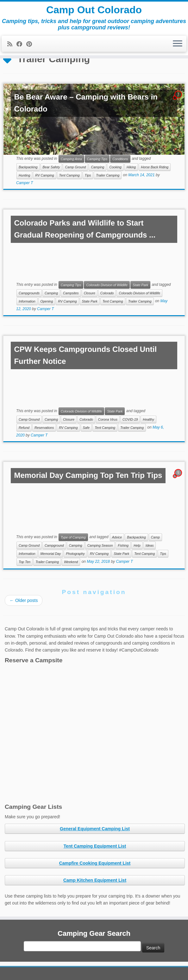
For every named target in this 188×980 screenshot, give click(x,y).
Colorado (107, 293)
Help (137, 545)
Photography (75, 554)
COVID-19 (130, 419)
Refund (24, 428)
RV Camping (44, 175)
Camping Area (71, 159)
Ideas (150, 545)
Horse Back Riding (155, 167)
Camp (155, 537)
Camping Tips (97, 159)
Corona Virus (108, 419)
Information (27, 301)
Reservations (44, 428)
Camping (97, 167)
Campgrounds (29, 293)
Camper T (25, 183)
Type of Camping (73, 537)
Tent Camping (69, 175)
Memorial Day (51, 554)
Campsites (71, 293)
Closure (90, 293)
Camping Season (100, 545)
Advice (117, 537)
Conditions (120, 159)
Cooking (115, 167)
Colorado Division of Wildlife (107, 285)
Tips (88, 175)
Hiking (131, 167)
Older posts (24, 600)
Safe (86, 428)
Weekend (71, 562)
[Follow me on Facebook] (21, 44)
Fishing (123, 545)
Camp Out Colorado (94, 10)
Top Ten (25, 562)
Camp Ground (75, 167)
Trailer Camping (108, 175)
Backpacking (28, 167)
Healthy (148, 419)
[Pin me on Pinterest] (31, 44)
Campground (54, 545)
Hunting (24, 175)
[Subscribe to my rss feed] (12, 44)
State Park (140, 285)
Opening (47, 301)
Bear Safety (51, 167)
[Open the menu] (178, 44)
